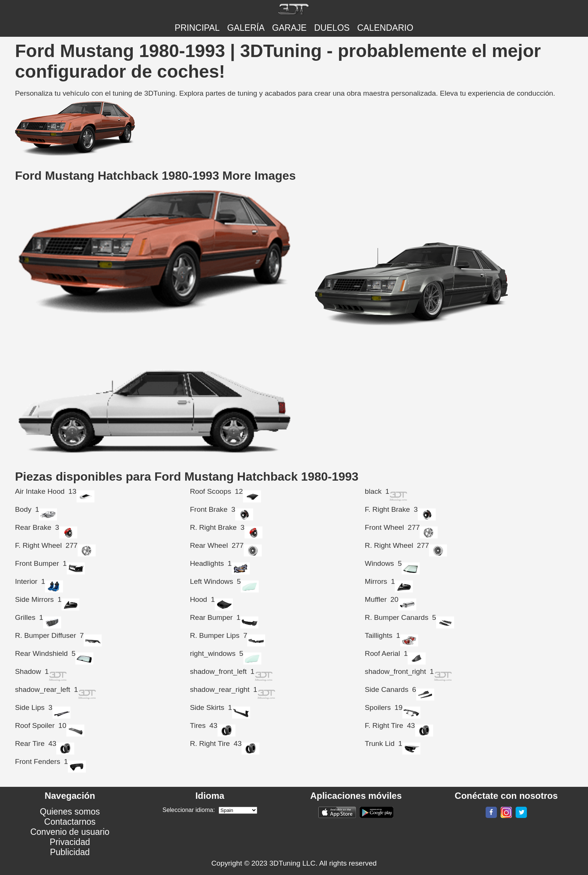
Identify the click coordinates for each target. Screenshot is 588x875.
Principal (197, 28)
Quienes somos (70, 812)
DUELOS (332, 28)
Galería (246, 28)
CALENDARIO (385, 28)
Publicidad (70, 852)
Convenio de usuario (70, 832)
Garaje (289, 28)
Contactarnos (70, 822)
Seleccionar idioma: (189, 810)
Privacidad (70, 842)
